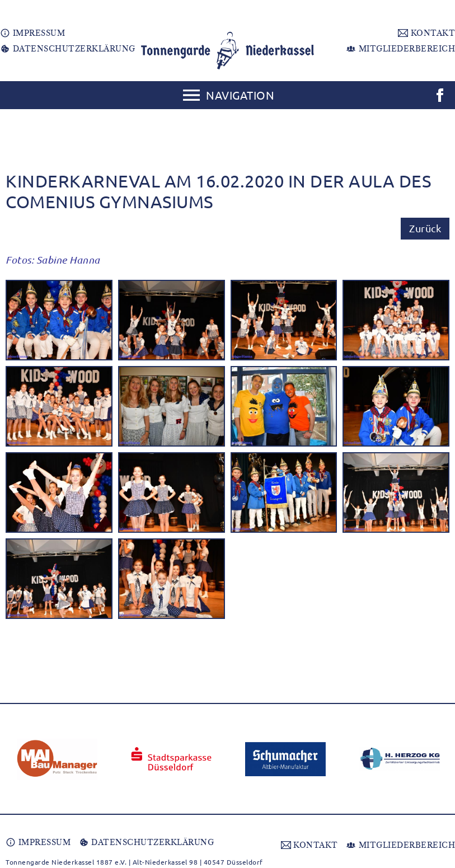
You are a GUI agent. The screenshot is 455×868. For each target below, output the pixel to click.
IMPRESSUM (32, 33)
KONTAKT (426, 33)
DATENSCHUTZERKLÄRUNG (68, 49)
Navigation (240, 95)
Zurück (425, 228)
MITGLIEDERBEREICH (400, 49)
